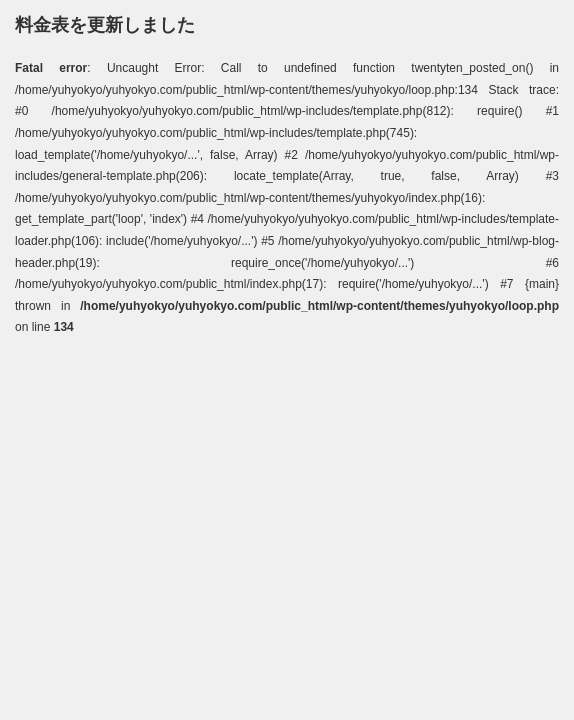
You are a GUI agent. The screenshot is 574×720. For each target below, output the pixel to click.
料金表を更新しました (105, 25)
